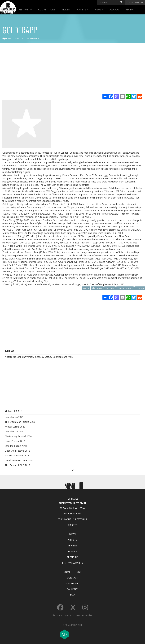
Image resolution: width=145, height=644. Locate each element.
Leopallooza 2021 (14, 417)
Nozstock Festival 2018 (17, 456)
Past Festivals (72, 513)
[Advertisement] (72, 69)
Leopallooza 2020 (14, 431)
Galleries (73, 589)
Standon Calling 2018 (16, 446)
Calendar (72, 583)
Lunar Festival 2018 (15, 441)
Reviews (130, 10)
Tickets (66, 10)
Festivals (25, 10)
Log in (130, 2)
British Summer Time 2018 (19, 460)
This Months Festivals (73, 519)
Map (72, 595)
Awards (114, 10)
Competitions (47, 10)
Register (139, 2)
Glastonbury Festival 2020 (18, 436)
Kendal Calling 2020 (15, 427)
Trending (72, 557)
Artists (83, 10)
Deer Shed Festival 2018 (17, 451)
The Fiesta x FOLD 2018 (17, 465)
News (99, 10)
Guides (72, 551)
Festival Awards (72, 563)
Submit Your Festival (72, 503)
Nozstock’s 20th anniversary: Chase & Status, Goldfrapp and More (39, 357)
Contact (72, 578)
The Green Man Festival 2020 (20, 422)
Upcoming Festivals (72, 508)
